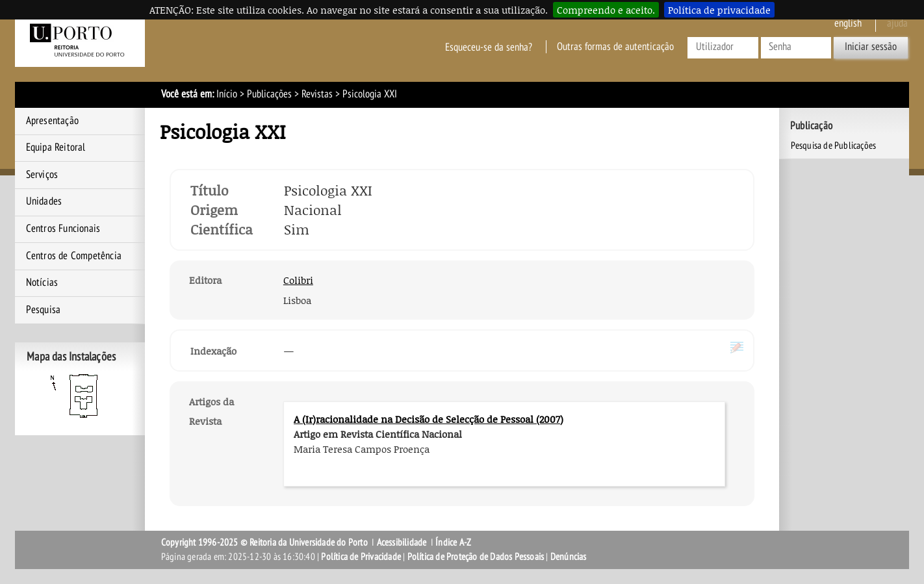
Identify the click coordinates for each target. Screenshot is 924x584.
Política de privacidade (719, 10)
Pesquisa (44, 310)
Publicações (269, 94)
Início (227, 94)
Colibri (298, 280)
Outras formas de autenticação (615, 47)
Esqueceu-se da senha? (489, 47)
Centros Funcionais (63, 229)
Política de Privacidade (361, 557)
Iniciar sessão (871, 47)
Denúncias (569, 557)
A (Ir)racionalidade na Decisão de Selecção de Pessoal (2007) (429, 419)
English (848, 23)
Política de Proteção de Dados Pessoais (476, 557)
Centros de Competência (74, 256)
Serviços (42, 175)
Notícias (42, 283)
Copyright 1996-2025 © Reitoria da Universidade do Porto (264, 542)
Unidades (44, 201)
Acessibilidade (402, 542)
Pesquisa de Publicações (834, 146)
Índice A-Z (453, 542)
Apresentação (52, 121)
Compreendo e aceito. (606, 10)
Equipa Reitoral (56, 147)
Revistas (317, 94)
